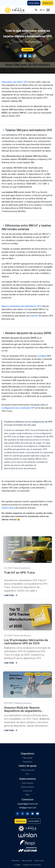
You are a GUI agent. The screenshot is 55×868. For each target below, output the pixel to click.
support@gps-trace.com (28, 804)
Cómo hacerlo (27, 783)
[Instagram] (33, 813)
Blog (27, 795)
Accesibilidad (17, 865)
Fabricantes (28, 758)
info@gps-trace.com (28, 808)
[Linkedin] (27, 813)
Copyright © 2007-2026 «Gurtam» (32, 865)
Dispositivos (28, 762)
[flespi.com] (27, 842)
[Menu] (48, 10)
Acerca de (27, 791)
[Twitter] (22, 813)
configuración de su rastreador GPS (18, 408)
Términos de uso (15, 861)
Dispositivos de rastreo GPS (15, 82)
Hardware (27, 50)
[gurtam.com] (27, 835)
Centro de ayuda (27, 770)
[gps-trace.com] (15, 10)
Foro (28, 774)
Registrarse (47, 3)
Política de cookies (39, 861)
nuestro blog (7, 508)
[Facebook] (17, 813)
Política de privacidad (27, 861)
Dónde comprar (27, 787)
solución (34, 316)
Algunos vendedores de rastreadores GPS (21, 306)
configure (42, 356)
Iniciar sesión (34, 3)
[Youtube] (38, 813)
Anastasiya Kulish (34, 42)
